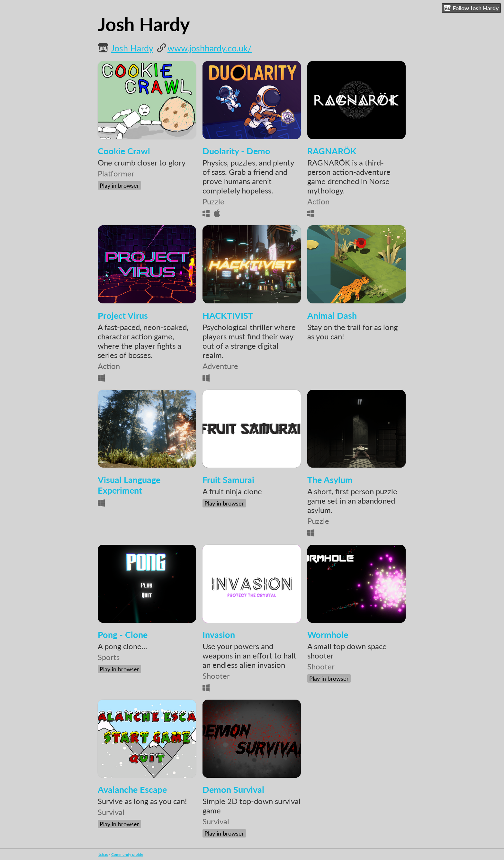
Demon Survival (233, 789)
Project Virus (123, 315)
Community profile (127, 854)
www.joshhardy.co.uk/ (210, 48)
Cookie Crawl (124, 151)
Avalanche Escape (132, 789)
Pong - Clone (123, 635)
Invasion (219, 635)
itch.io (103, 854)
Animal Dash (332, 315)
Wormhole (328, 635)
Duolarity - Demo (236, 151)
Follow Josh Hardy (471, 8)
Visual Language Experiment (129, 485)
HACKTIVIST (228, 315)
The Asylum (330, 480)
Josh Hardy (132, 48)
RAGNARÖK (332, 151)
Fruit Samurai (228, 480)
